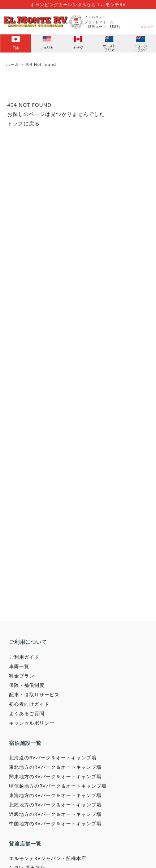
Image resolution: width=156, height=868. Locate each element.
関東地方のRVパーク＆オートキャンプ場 (55, 776)
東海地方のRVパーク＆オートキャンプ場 (55, 795)
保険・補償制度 (27, 685)
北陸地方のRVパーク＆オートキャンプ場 (55, 805)
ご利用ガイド (24, 657)
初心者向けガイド (29, 704)
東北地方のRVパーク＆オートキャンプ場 (55, 767)
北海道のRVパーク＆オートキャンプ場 (53, 758)
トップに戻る (23, 123)
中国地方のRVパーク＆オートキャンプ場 (55, 823)
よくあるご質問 (27, 713)
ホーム (13, 64)
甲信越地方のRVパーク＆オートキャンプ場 (58, 786)
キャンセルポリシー (32, 723)
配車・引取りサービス (34, 695)
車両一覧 (19, 666)
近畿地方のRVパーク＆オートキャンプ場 (55, 814)
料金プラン (22, 676)
